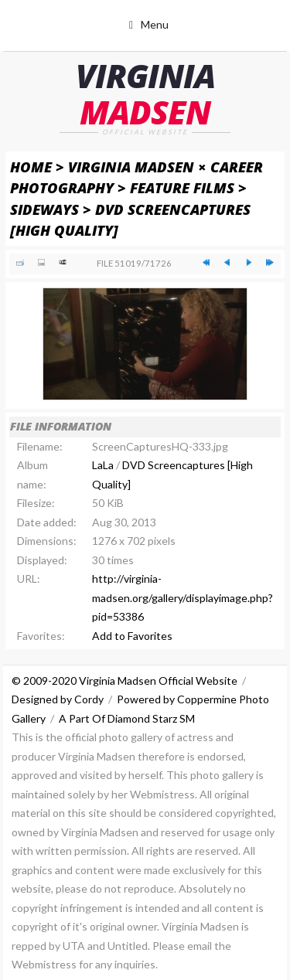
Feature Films (182, 187)
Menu (155, 24)
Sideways (44, 209)
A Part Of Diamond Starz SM (127, 718)
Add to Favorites (132, 636)
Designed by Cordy (58, 699)
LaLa (103, 465)
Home (31, 167)
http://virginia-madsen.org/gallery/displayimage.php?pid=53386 (183, 597)
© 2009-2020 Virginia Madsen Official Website (125, 681)
